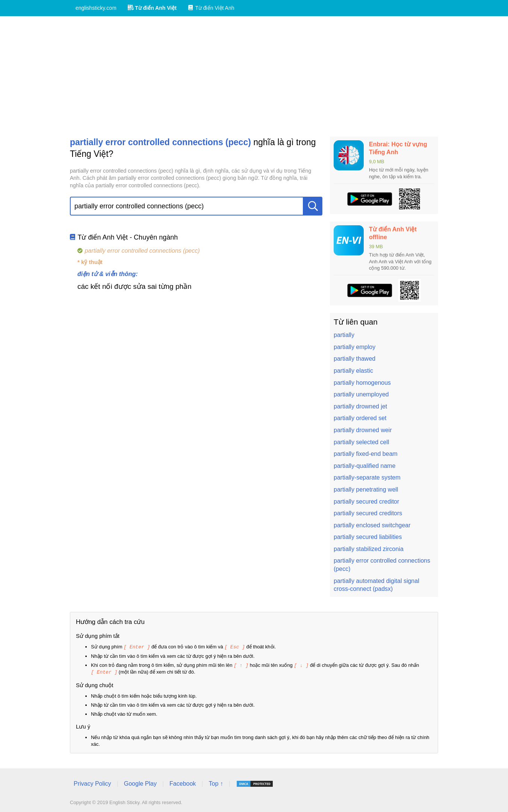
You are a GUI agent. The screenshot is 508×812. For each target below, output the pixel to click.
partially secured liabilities (368, 537)
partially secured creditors (368, 513)
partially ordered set (360, 418)
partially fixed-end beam (366, 454)
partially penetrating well (366, 489)
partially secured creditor (366, 502)
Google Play (140, 782)
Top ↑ (216, 782)
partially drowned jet (360, 406)
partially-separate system (367, 477)
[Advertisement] (254, 76)
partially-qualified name (365, 466)
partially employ (355, 347)
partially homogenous (362, 383)
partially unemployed (361, 394)
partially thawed (355, 359)
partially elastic (353, 371)
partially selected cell (361, 442)
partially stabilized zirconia (369, 549)
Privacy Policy (92, 782)
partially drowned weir (363, 430)
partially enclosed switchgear (372, 525)
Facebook (183, 782)
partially (344, 335)
